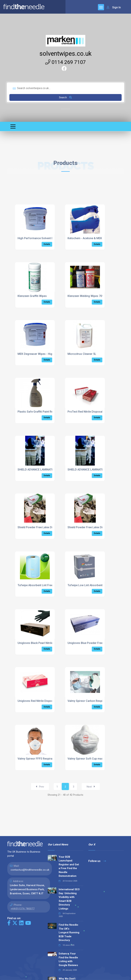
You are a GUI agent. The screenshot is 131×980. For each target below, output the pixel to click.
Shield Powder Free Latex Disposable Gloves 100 (48, 527)
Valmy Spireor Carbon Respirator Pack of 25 (95, 701)
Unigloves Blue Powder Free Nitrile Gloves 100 (97, 643)
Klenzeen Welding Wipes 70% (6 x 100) (92, 296)
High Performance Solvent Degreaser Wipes (45, 238)
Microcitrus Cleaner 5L (82, 354)
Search (65, 97)
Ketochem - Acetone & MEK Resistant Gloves (96, 238)
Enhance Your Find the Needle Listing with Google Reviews (68, 959)
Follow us (97, 861)
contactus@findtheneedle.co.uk (30, 870)
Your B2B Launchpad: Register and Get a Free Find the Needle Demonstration (69, 866)
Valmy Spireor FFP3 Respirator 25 (39, 759)
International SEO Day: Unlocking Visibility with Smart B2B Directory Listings (69, 899)
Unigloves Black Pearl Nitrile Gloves (40, 643)
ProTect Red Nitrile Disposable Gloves (91, 412)
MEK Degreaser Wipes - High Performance (44, 354)
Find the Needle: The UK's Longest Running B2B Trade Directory (69, 932)
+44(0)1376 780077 (23, 909)
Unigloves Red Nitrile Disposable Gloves (43, 701)
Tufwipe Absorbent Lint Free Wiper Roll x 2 (44, 585)
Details (47, 244)
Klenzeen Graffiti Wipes (32, 296)
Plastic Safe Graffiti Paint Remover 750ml (43, 412)
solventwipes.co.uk (65, 54)
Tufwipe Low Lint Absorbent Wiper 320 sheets (96, 585)
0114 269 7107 (65, 62)
